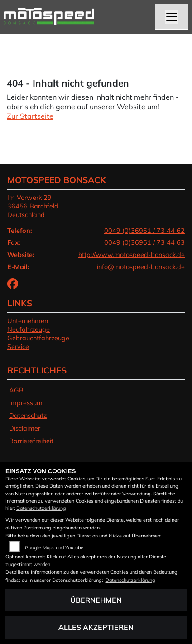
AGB (16, 390)
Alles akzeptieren (96, 627)
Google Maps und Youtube (54, 547)
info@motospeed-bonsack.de (141, 267)
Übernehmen (96, 600)
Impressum (26, 403)
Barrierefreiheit (31, 441)
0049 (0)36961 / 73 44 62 (144, 231)
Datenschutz (28, 416)
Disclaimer (25, 428)
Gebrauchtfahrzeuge (38, 338)
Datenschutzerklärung (41, 508)
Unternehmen (28, 321)
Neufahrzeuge (29, 329)
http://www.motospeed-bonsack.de (132, 255)
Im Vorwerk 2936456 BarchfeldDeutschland (33, 206)
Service (18, 347)
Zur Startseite (30, 116)
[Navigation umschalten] (172, 17)
